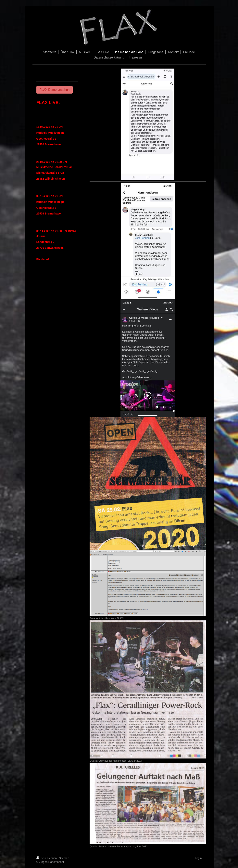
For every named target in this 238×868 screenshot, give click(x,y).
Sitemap (64, 858)
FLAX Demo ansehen (55, 90)
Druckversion (47, 858)
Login (198, 858)
